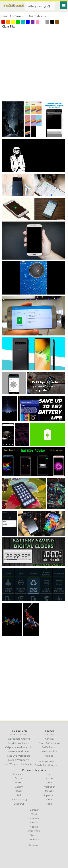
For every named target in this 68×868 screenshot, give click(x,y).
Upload (49, 756)
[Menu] (64, 5)
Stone (49, 799)
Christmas (19, 774)
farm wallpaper (19, 735)
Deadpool (34, 839)
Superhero (49, 795)
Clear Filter (10, 26)
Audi (49, 783)
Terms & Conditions (49, 743)
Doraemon (34, 831)
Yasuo (34, 814)
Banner (19, 778)
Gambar (34, 810)
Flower (19, 791)
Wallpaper (49, 787)
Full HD (19, 783)
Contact (49, 739)
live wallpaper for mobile (19, 764)
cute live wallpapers (19, 756)
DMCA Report (49, 747)
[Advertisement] (34, 65)
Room (49, 804)
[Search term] (40, 6)
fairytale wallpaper (19, 743)
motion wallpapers (19, 760)
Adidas (49, 778)
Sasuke (34, 822)
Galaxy (19, 787)
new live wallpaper (19, 751)
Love (49, 774)
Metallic (49, 791)
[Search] (49, 7)
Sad (19, 795)
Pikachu (34, 835)
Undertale (34, 818)
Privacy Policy (49, 751)
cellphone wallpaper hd (19, 747)
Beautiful (19, 804)
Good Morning (19, 799)
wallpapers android (19, 739)
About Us (49, 735)
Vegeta (34, 827)
